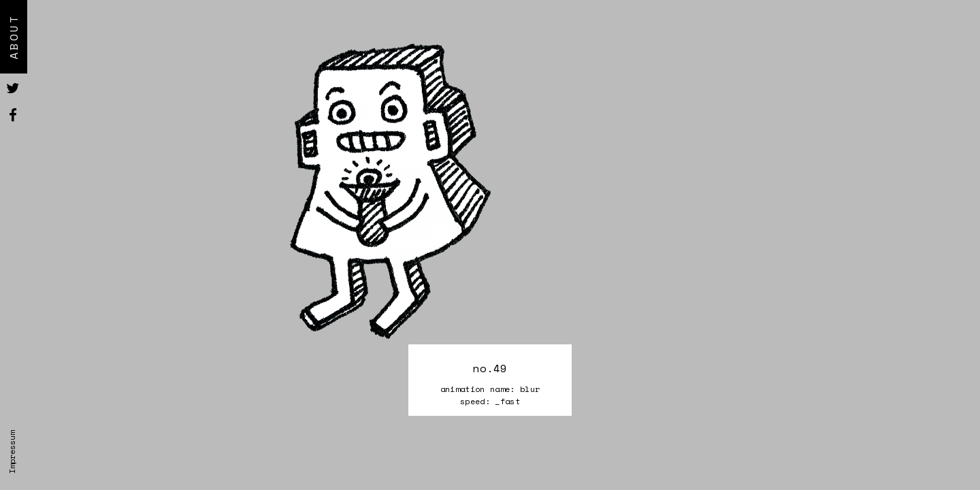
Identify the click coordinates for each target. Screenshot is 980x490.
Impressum (12, 452)
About (14, 37)
